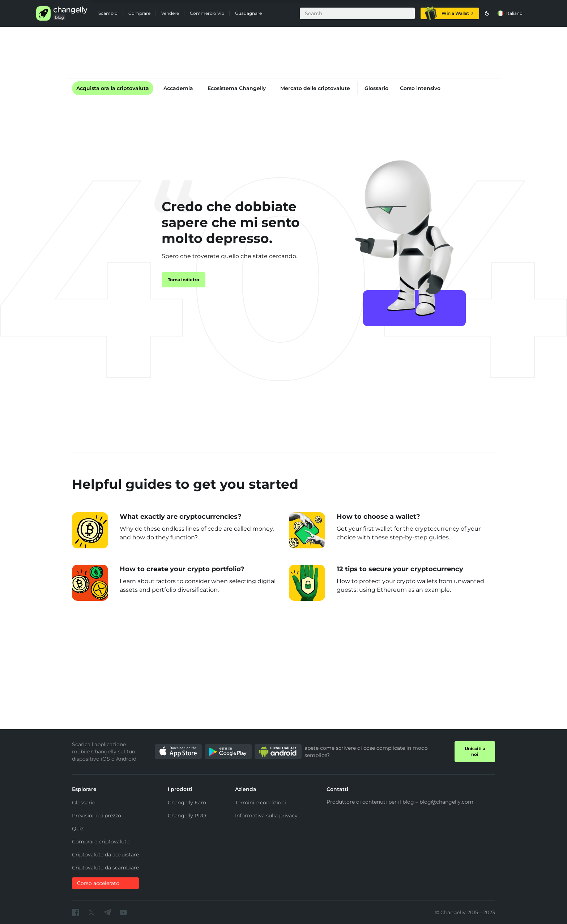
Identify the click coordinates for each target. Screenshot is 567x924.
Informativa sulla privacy (266, 816)
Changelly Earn (187, 803)
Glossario (376, 88)
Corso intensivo (420, 88)
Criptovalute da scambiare (105, 868)
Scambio (108, 13)
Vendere (170, 13)
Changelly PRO (187, 816)
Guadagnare (248, 13)
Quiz (78, 829)
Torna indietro (184, 280)
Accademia (178, 88)
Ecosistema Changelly (237, 88)
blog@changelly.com (446, 802)
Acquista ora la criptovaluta (113, 88)
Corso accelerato (98, 883)
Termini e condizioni (261, 803)
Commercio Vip (207, 13)
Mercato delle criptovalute (315, 88)
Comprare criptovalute (101, 842)
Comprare (139, 13)
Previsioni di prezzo (97, 816)
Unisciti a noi (475, 751)
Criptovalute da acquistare (105, 855)
